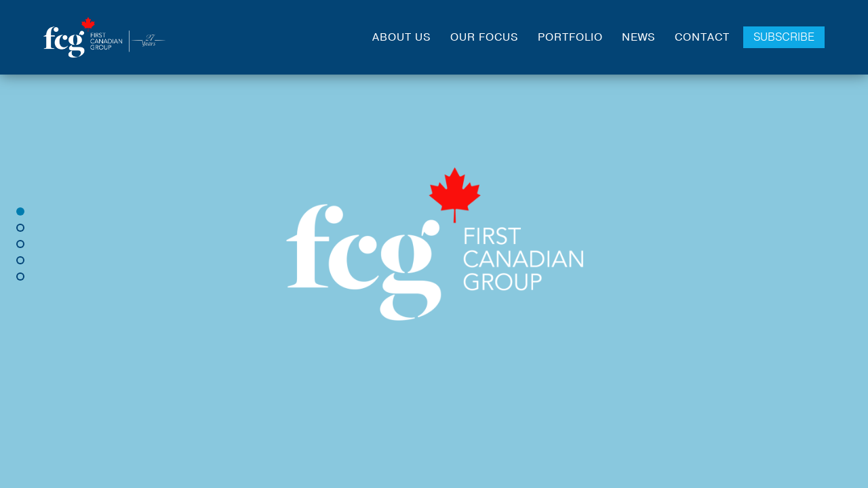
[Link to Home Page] (105, 37)
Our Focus (485, 37)
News (639, 37)
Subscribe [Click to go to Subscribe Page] (784, 37)
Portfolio (570, 37)
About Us (402, 37)
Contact (702, 37)
